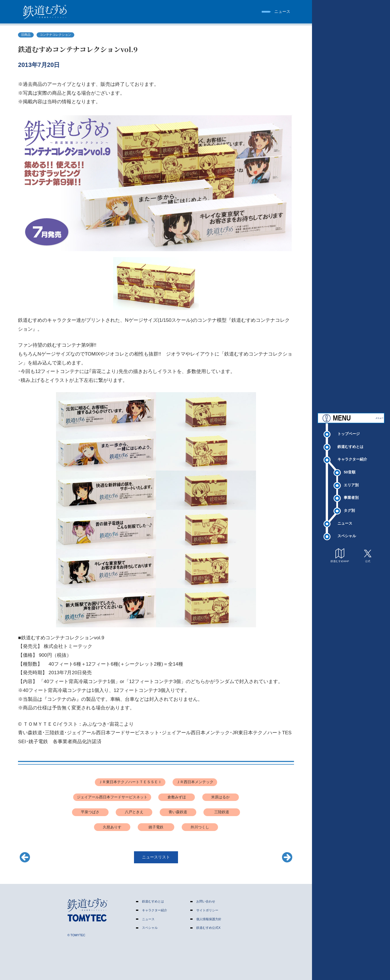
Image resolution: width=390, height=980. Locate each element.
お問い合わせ (206, 901)
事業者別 (351, 493)
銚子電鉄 (156, 827)
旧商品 (26, 35)
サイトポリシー (207, 910)
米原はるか (220, 797)
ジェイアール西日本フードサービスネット (112, 797)
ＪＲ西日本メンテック (195, 782)
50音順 (350, 467)
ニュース (345, 518)
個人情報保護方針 (209, 919)
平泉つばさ (90, 812)
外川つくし (200, 827)
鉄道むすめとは (350, 442)
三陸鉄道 (222, 812)
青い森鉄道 (178, 812)
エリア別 (351, 480)
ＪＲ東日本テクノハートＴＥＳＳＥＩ (130, 782)
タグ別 (349, 505)
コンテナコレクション (55, 35)
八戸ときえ (134, 812)
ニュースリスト (156, 857)
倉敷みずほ (177, 797)
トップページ (349, 429)
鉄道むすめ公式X (208, 928)
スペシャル (347, 531)
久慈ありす (112, 827)
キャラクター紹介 (352, 454)
